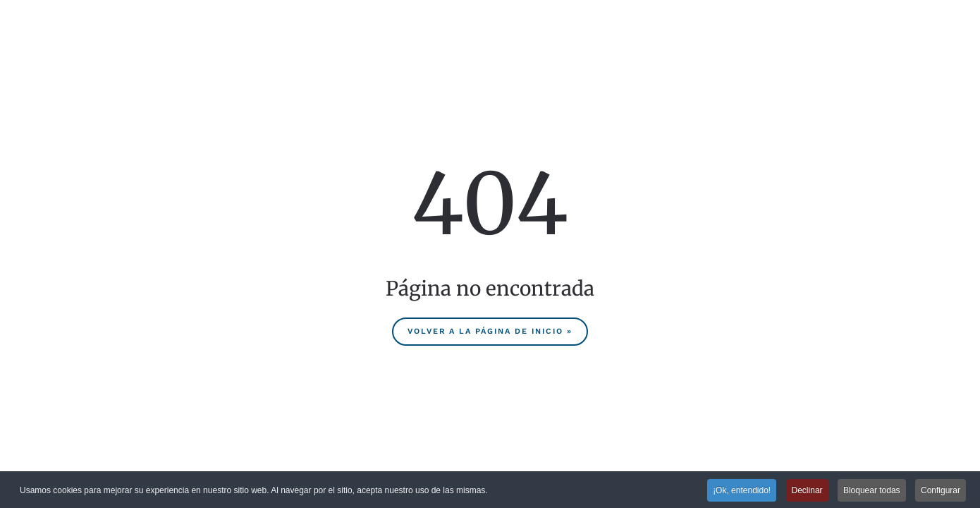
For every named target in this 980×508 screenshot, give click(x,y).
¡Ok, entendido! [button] (742, 490)
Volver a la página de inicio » (490, 331)
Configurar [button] (941, 490)
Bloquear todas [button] (872, 490)
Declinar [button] (807, 490)
